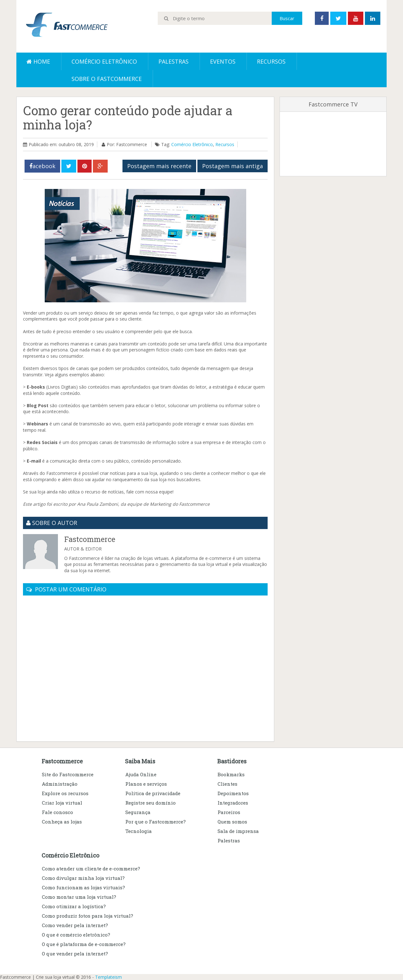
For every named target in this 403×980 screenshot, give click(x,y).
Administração (60, 784)
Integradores (233, 803)
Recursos (271, 61)
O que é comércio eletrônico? (76, 935)
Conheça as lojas (62, 822)
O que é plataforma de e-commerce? (84, 944)
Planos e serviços (146, 784)
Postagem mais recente (159, 166)
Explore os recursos (65, 793)
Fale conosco (57, 812)
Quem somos (232, 822)
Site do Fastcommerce (68, 774)
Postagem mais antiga (233, 166)
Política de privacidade (153, 793)
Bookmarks (231, 774)
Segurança (138, 812)
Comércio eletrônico (104, 61)
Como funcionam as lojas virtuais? (83, 887)
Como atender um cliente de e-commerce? (91, 869)
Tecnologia (139, 831)
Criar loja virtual (62, 803)
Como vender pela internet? (75, 925)
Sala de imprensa (238, 831)
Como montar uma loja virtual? (79, 897)
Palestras (173, 61)
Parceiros (229, 812)
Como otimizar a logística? (74, 906)
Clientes (227, 784)
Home (38, 61)
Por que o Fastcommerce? (156, 822)
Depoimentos (233, 793)
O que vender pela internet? (75, 954)
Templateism (108, 977)
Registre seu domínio (150, 803)
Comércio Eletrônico (192, 144)
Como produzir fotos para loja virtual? (88, 916)
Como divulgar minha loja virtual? (83, 878)
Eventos (223, 61)
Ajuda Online (141, 774)
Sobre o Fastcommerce (107, 79)
